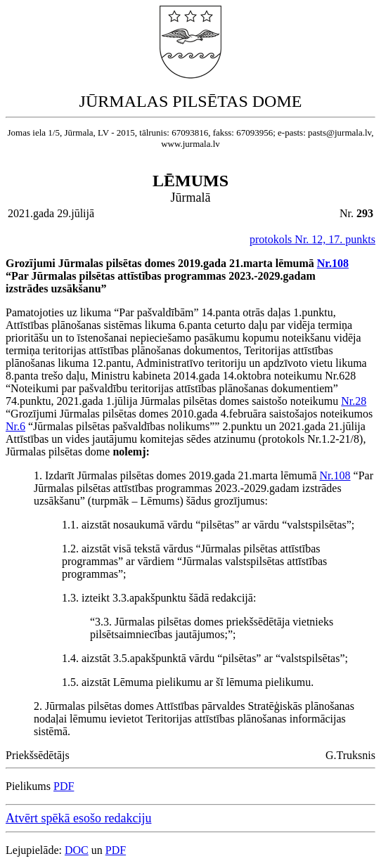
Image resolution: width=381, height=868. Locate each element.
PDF (64, 786)
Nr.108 (333, 263)
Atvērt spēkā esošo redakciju (78, 818)
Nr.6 (15, 426)
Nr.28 (354, 401)
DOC (77, 850)
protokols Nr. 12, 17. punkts (312, 239)
